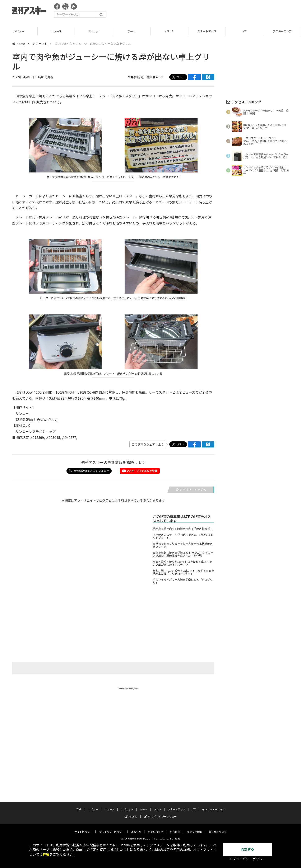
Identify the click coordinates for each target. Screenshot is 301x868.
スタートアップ (207, 31)
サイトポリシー (83, 828)
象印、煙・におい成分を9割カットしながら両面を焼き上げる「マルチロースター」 (183, 572)
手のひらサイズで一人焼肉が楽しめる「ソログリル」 (183, 581)
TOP (79, 805)
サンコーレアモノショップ (36, 431)
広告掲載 (175, 828)
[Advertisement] (213, 11)
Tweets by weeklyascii (128, 688)
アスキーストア (282, 31)
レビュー (19, 31)
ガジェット (94, 31)
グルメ (169, 31)
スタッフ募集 (194, 828)
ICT (245, 31)
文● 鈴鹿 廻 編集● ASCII (145, 77)
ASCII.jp (131, 812)
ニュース (56, 31)
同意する (247, 849)
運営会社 (136, 828)
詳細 (46, 855)
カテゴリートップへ (191, 490)
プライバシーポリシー (112, 828)
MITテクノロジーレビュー (160, 812)
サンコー (22, 413)
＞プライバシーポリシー (247, 859)
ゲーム (132, 31)
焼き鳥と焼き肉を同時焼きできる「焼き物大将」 (183, 529)
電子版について (218, 828)
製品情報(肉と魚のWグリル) (37, 419)
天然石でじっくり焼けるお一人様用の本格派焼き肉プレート (183, 545)
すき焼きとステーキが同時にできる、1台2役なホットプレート (183, 536)
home (18, 44)
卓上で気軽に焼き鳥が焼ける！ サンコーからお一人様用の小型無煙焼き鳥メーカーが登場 (183, 554)
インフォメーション (213, 805)
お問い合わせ (156, 828)
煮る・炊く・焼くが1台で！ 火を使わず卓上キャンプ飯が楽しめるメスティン (182, 563)
